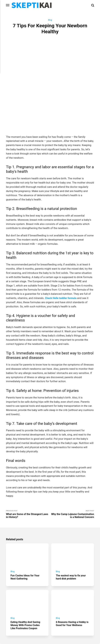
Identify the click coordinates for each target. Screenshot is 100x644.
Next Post (72, 485)
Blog (50, 20)
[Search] (93, 5)
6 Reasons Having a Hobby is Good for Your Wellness (72, 597)
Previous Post (28, 485)
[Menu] (8, 5)
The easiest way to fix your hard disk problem (72, 549)
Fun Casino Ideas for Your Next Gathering (26, 549)
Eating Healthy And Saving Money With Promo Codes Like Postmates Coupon (26, 599)
